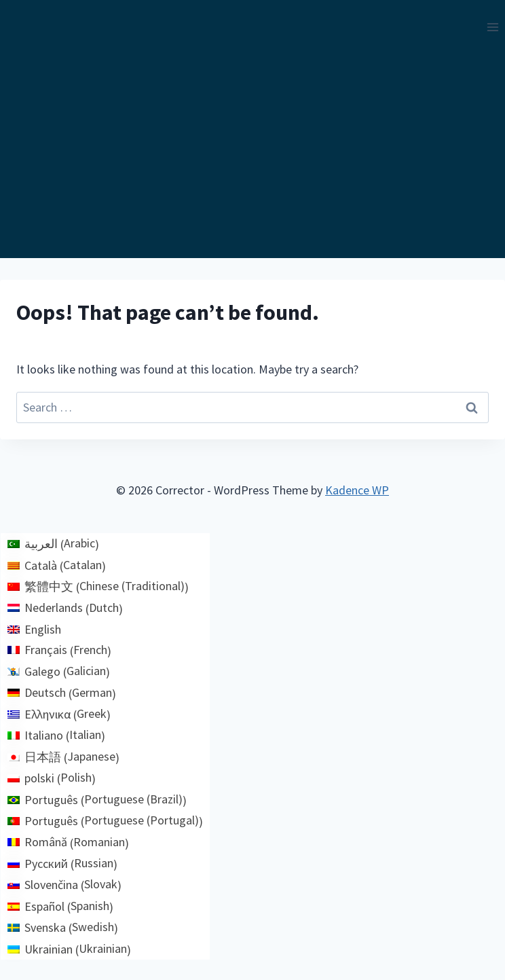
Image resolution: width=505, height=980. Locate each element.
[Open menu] (492, 27)
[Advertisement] (252, 156)
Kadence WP (357, 490)
